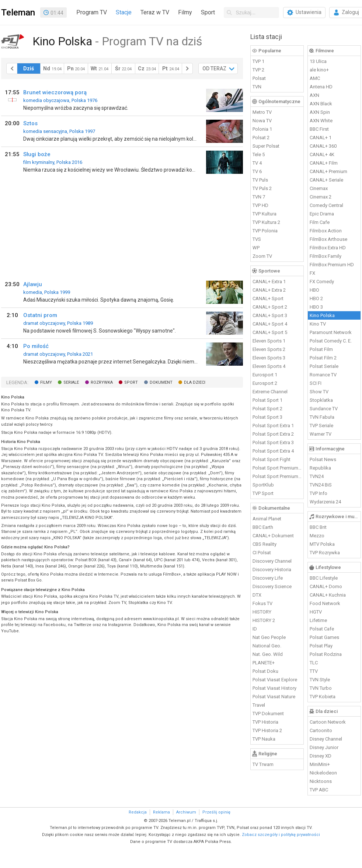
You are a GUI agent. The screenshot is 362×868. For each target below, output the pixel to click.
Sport (208, 12)
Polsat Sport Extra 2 (273, 434)
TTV (314, 671)
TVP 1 (258, 61)
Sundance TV (324, 409)
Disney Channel (326, 739)
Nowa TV (262, 121)
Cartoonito (321, 730)
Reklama (161, 812)
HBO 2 (316, 298)
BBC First (319, 129)
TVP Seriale (321, 426)
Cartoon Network (328, 722)
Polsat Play (321, 646)
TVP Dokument (268, 714)
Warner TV (321, 434)
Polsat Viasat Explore (275, 680)
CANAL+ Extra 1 (269, 282)
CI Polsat (262, 553)
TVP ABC (319, 790)
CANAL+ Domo (326, 586)
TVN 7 (259, 197)
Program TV (92, 12)
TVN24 (317, 476)
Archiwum (186, 812)
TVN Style (320, 680)
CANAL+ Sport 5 (270, 332)
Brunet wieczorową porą (55, 92)
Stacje (124, 12)
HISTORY (262, 612)
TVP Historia (265, 722)
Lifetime (318, 620)
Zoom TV (262, 256)
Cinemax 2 (321, 197)
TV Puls (260, 180)
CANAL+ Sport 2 (270, 307)
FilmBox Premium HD (332, 265)
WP (256, 248)
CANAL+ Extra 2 (269, 290)
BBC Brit (318, 527)
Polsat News (323, 459)
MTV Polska (322, 544)
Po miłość (36, 346)
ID (255, 629)
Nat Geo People (269, 637)
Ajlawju (33, 284)
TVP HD (260, 205)
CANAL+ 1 (321, 138)
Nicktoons (321, 781)
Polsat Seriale (324, 366)
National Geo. (267, 646)
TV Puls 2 (262, 188)
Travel (259, 705)
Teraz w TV (155, 12)
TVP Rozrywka (325, 553)
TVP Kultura (264, 214)
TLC (314, 663)
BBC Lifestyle (324, 578)
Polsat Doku (265, 671)
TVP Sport (263, 493)
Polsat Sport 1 (267, 400)
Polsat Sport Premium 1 (277, 468)
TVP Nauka (264, 739)
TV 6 (257, 171)
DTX (257, 595)
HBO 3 (316, 307)
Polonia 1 (262, 129)
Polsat (259, 78)
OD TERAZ (214, 68)
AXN (314, 95)
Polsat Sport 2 (267, 409)
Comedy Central (326, 205)
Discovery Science (272, 586)
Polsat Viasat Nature (274, 697)
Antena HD (321, 87)
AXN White (321, 121)
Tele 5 (259, 154)
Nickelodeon (323, 773)
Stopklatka (321, 400)
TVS (257, 239)
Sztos (30, 123)
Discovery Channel (272, 561)
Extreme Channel (270, 392)
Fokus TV (262, 603)
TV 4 (257, 163)
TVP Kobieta (323, 697)
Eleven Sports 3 (269, 358)
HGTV (316, 612)
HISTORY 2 (264, 620)
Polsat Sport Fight (271, 459)
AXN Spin (320, 112)
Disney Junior (324, 747)
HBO (314, 290)
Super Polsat (266, 146)
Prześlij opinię (216, 812)
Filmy (185, 12)
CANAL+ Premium (328, 171)
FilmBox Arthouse (328, 239)
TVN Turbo (321, 688)
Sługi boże (37, 154)
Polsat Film (321, 349)
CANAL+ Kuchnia (328, 595)
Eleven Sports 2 (269, 349)
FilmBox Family (326, 256)
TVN (257, 87)
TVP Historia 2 (267, 730)
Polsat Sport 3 (267, 417)
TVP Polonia (265, 231)
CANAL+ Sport (268, 298)
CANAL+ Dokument (273, 536)
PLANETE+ (264, 663)
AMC (315, 78)
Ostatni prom (40, 315)
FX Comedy (322, 282)
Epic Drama (322, 214)
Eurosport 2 (265, 383)
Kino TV (318, 324)
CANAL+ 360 (323, 146)
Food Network (325, 603)
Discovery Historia (272, 570)
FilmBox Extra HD (328, 248)
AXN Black (321, 104)
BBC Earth (263, 527)
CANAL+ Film (324, 163)
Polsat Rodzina (326, 654)
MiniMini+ (320, 764)
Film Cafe (320, 222)
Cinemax (319, 188)
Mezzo (317, 536)
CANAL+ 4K (322, 154)
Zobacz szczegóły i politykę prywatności (281, 835)
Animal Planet (267, 519)
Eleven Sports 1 (269, 341)
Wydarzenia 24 (325, 502)
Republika (320, 468)
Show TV (319, 392)
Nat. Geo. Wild (268, 654)
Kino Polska (322, 315)
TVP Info (319, 493)
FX (312, 273)
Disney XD (321, 756)
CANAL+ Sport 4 (270, 324)
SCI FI (316, 383)
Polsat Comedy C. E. (331, 341)
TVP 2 (258, 70)
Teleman (18, 13)
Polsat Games (324, 637)
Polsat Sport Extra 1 (273, 426)
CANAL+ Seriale (326, 180)
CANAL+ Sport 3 (270, 315)
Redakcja (138, 812)
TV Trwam (263, 764)
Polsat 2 (261, 138)
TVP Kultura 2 (266, 222)
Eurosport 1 (265, 375)
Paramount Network (331, 332)
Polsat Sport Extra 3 (273, 442)
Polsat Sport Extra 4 (273, 451)
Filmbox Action (326, 231)
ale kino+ (319, 70)
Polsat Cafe (322, 629)
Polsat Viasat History (274, 688)
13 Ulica (318, 61)
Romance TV (323, 375)
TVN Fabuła (322, 417)
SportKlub (263, 485)
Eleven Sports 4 (269, 366)
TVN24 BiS (321, 485)
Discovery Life (268, 578)
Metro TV (262, 112)
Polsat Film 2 (323, 358)
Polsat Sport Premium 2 (277, 476)
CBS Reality (264, 544)
